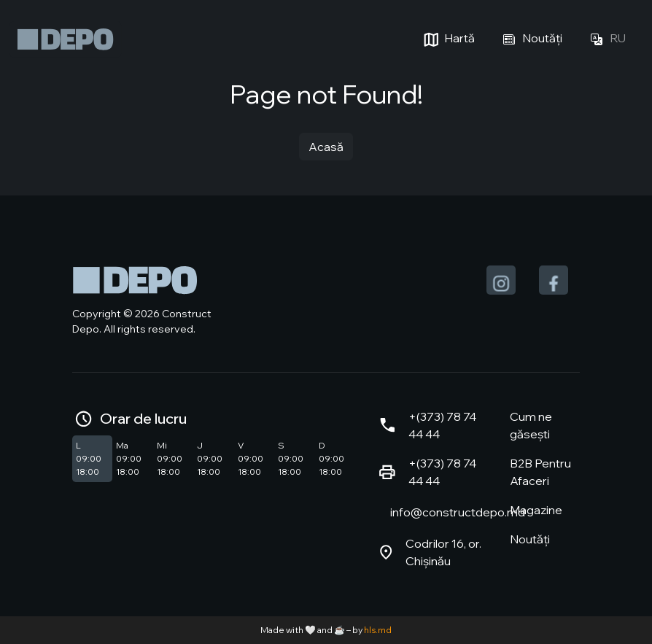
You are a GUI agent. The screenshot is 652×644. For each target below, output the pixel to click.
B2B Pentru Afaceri (540, 472)
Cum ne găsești (531, 425)
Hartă (447, 39)
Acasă (326, 147)
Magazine (536, 510)
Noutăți (530, 39)
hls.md (378, 630)
